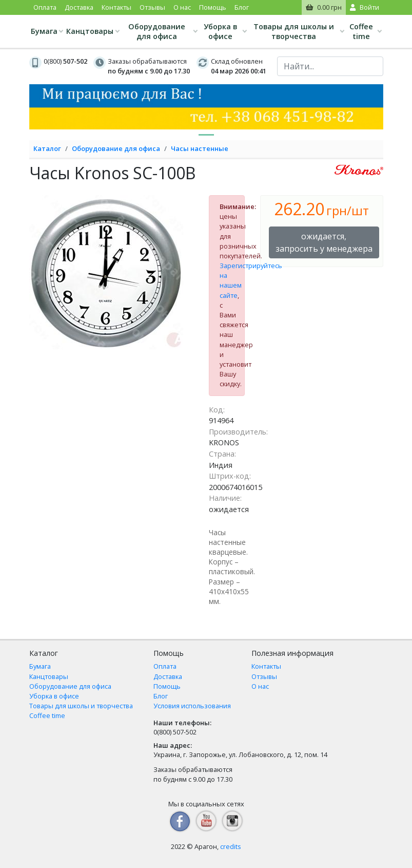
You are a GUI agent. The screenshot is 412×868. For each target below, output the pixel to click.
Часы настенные (200, 148)
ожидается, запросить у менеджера (324, 242)
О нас (182, 7)
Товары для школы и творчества (294, 31)
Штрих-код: (230, 476)
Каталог (47, 148)
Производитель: (238, 432)
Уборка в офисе (220, 31)
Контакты (116, 7)
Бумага (44, 31)
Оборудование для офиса (157, 31)
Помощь (213, 7)
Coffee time (361, 31)
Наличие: (225, 498)
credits (231, 846)
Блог (242, 7)
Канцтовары (90, 31)
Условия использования (192, 706)
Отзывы (152, 7)
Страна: (222, 454)
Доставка (79, 7)
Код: (217, 410)
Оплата (45, 7)
